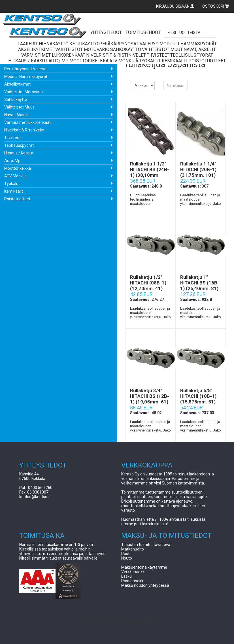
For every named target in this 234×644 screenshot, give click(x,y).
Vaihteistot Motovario (24, 92)
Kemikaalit (14, 191)
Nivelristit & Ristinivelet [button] (116, 55)
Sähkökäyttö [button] (126, 49)
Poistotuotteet (17, 199)
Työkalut (12, 184)
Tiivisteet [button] (158, 55)
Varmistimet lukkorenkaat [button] (53, 55)
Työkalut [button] (150, 61)
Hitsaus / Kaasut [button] (28, 61)
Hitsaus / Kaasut (19, 153)
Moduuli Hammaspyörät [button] (188, 44)
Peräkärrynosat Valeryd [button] (129, 44)
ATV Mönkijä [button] (124, 61)
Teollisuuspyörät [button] (192, 55)
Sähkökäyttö (16, 99)
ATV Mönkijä (15, 176)
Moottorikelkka (18, 168)
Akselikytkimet (17, 84)
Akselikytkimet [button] (36, 49)
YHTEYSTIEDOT (106, 32)
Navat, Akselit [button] (200, 49)
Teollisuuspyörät (19, 145)
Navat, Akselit (16, 115)
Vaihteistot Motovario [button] (82, 49)
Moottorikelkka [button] (89, 61)
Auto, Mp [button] (58, 61)
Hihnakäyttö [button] (54, 44)
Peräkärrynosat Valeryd (25, 69)
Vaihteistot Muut (19, 107)
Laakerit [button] (28, 44)
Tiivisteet (12, 138)
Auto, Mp (12, 161)
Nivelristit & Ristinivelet (24, 130)
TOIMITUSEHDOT (143, 32)
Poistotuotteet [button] (207, 61)
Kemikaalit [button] (175, 61)
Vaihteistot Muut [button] (162, 49)
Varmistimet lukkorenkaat (27, 122)
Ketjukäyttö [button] (84, 44)
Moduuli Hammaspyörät (26, 76)
